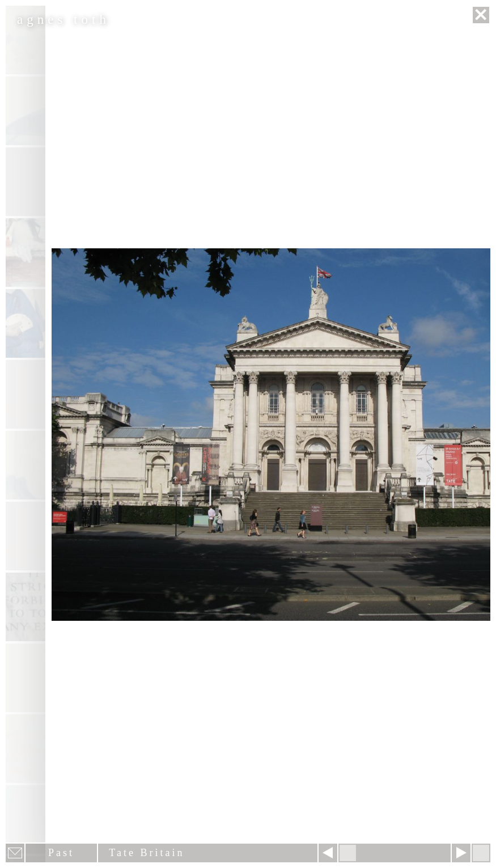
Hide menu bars (481, 853)
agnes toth (63, 20)
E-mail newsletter (15, 853)
